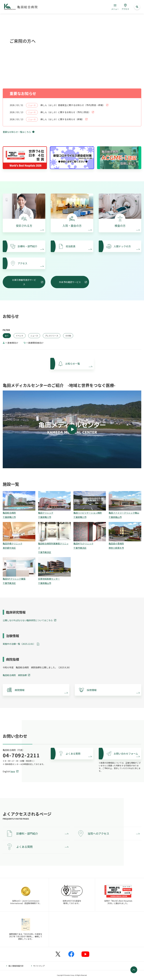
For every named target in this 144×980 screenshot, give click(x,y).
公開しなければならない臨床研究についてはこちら (28, 620)
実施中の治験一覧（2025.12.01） (19, 644)
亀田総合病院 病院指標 (15, 675)
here (13, 771)
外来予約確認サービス (70, 282)
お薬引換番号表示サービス (24, 282)
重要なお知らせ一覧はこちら (17, 132)
